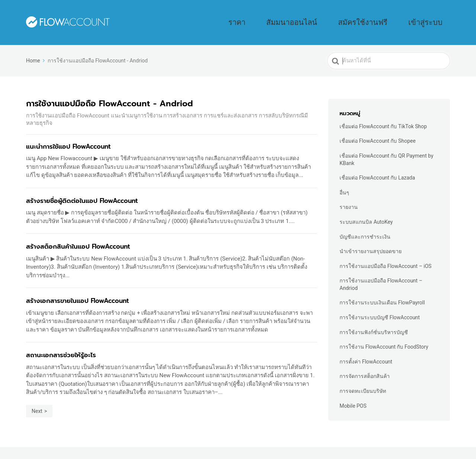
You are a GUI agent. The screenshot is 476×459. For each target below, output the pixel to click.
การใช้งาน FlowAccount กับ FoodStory (384, 336)
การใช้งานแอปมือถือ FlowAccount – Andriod (381, 274)
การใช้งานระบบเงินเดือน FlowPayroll (382, 292)
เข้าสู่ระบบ (434, 17)
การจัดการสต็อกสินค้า (365, 366)
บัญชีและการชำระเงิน (365, 226)
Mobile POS (353, 395)
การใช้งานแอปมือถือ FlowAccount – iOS (385, 256)
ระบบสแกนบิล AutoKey (366, 211)
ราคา (305, 17)
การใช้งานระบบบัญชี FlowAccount (380, 307)
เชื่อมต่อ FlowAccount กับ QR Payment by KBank (386, 149)
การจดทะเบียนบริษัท (363, 381)
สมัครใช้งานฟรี (392, 17)
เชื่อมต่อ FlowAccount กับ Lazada (377, 167)
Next (37, 401)
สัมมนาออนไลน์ (342, 17)
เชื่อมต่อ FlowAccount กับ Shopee (378, 130)
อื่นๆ (344, 182)
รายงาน (349, 197)
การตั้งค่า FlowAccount (366, 351)
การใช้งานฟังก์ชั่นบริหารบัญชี (374, 322)
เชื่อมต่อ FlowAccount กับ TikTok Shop (383, 116)
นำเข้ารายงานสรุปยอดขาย (371, 241)
